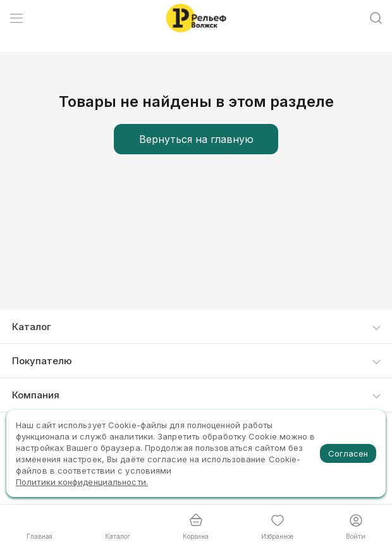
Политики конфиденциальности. (82, 482)
